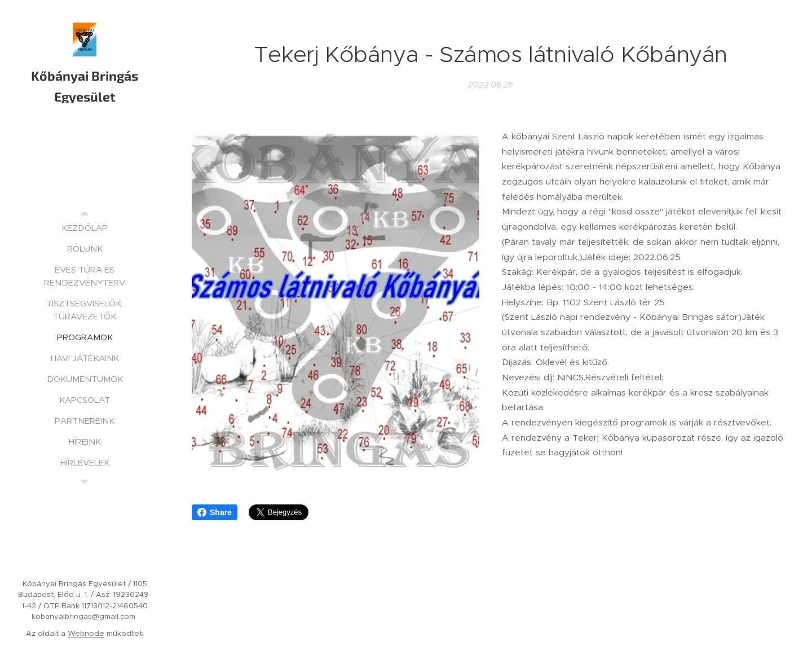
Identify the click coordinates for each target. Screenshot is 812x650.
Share (215, 512)
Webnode (86, 633)
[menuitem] (85, 228)
